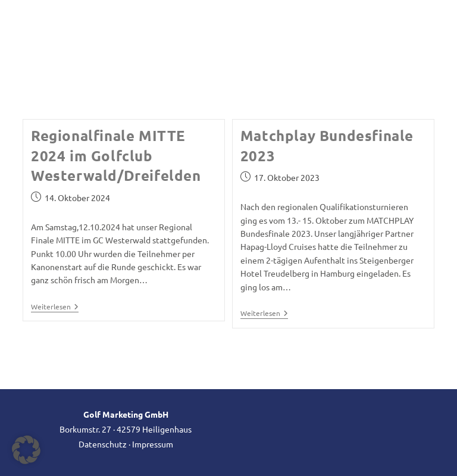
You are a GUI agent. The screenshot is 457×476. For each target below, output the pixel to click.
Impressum (153, 444)
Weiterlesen (55, 307)
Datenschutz (103, 444)
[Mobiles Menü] (415, 34)
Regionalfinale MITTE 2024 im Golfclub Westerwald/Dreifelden (116, 155)
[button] (26, 450)
